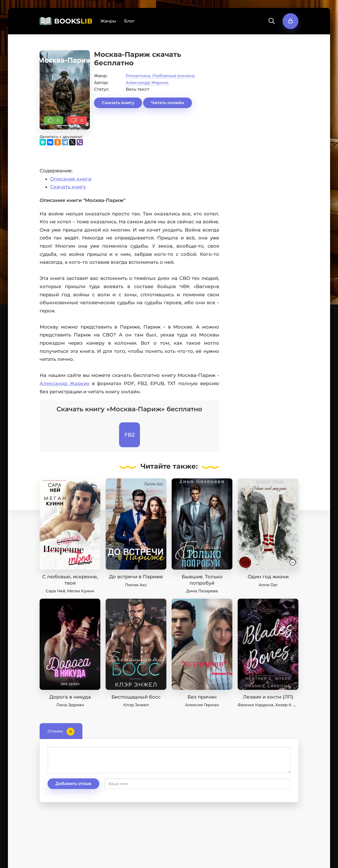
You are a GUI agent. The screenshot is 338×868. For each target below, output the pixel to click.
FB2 (130, 435)
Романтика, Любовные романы (160, 76)
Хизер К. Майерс (292, 705)
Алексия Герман (202, 705)
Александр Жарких (147, 83)
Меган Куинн (81, 591)
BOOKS (73, 21)
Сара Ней (55, 591)
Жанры (108, 21)
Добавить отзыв (73, 784)
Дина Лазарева (202, 591)
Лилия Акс (136, 585)
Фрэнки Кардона (255, 705)
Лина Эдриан (70, 705)
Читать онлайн (168, 103)
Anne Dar (268, 585)
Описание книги (71, 179)
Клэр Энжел (136, 705)
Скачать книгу (118, 103)
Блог (129, 21)
